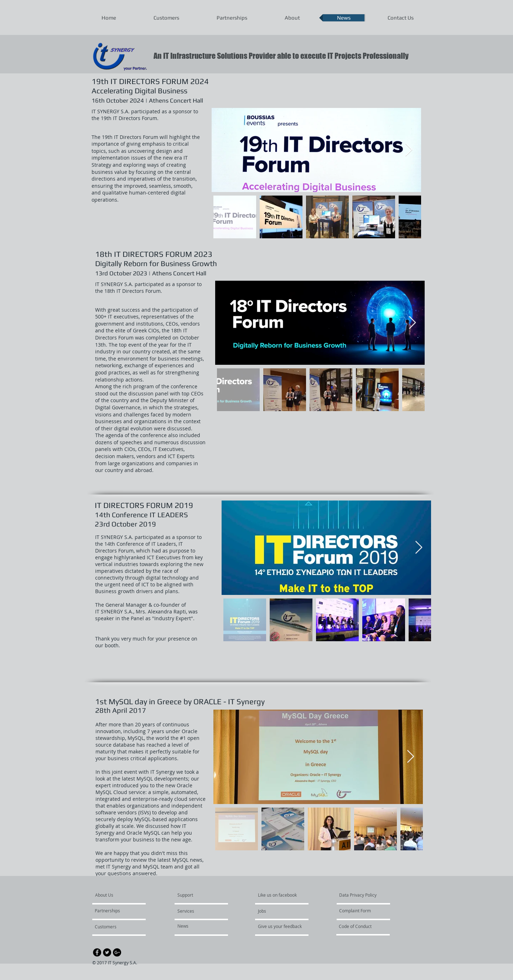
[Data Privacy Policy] (360, 895)
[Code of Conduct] (359, 927)
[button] (198, 911)
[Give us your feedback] (284, 927)
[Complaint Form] (360, 911)
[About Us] (122, 895)
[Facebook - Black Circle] (97, 952)
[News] (198, 926)
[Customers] (114, 927)
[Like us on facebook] (279, 895)
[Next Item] (409, 150)
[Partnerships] (115, 911)
